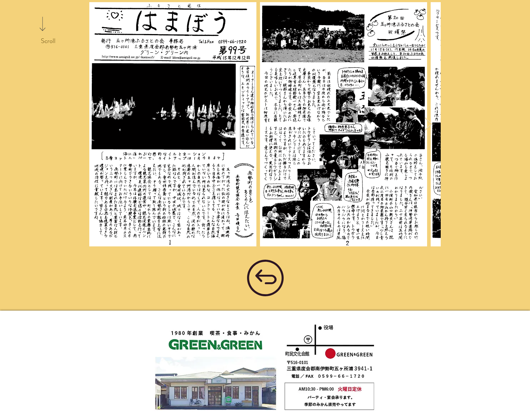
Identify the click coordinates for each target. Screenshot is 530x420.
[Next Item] (428, 124)
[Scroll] (48, 41)
